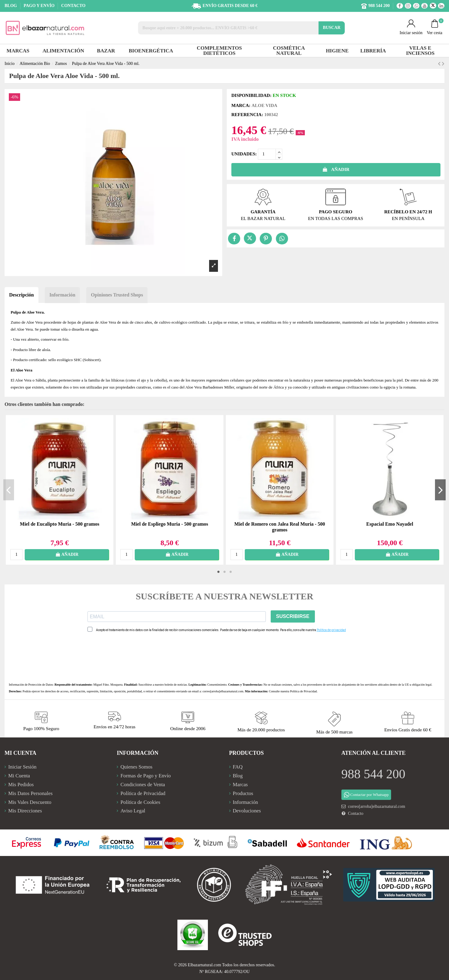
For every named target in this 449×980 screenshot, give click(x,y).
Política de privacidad (331, 630)
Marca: (241, 105)
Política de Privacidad (304, 691)
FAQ (238, 767)
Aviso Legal (133, 811)
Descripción (21, 295)
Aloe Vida (264, 105)
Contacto (356, 813)
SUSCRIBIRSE (293, 616)
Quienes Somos (136, 767)
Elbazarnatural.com (204, 965)
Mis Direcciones (25, 811)
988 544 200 (373, 774)
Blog (238, 776)
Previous (9, 490)
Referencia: (247, 115)
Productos (243, 793)
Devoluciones (247, 811)
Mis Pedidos (21, 785)
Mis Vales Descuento (30, 802)
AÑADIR (336, 169)
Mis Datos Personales (30, 793)
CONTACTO (73, 6)
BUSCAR (332, 28)
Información (62, 295)
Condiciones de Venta (143, 785)
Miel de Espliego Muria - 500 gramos (169, 524)
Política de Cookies (140, 802)
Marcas (240, 785)
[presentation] (134, 657)
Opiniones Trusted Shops (117, 295)
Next (440, 490)
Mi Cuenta (19, 776)
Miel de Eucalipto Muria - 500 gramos (59, 524)
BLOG (11, 6)
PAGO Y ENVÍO (39, 6)
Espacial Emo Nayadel (390, 524)
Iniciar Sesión (22, 767)
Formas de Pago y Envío (146, 776)
